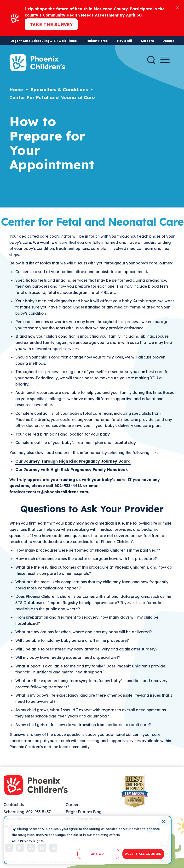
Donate (168, 41)
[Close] (178, 7)
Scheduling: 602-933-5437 (27, 812)
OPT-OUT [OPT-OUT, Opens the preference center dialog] (98, 854)
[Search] (151, 60)
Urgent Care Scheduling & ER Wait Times (44, 41)
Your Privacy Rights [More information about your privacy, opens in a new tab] (28, 841)
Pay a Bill (125, 41)
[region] (88, 840)
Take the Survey (51, 24)
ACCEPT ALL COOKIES (143, 854)
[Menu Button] (165, 60)
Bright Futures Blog (84, 812)
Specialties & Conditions (59, 90)
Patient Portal (97, 41)
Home (16, 90)
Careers (147, 41)
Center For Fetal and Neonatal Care (52, 97)
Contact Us (14, 805)
